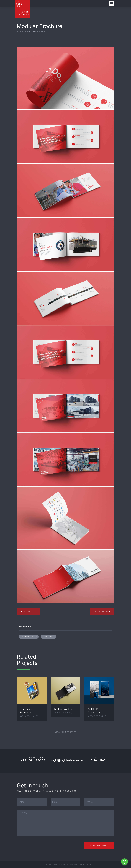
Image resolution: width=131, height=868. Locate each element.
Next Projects (102, 611)
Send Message (99, 845)
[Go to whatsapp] (125, 862)
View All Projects (65, 732)
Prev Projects (29, 611)
